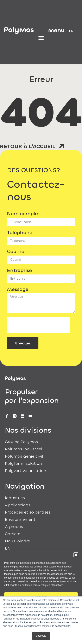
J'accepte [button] (41, 636)
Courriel (16, 252)
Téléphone (20, 233)
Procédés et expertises (28, 512)
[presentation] (38, 325)
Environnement (20, 520)
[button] (76, 555)
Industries (15, 498)
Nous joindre (17, 541)
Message (18, 290)
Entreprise (20, 271)
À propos (14, 527)
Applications (18, 505)
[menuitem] (71, 31)
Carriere (13, 534)
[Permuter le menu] (41, 38)
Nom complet (24, 214)
